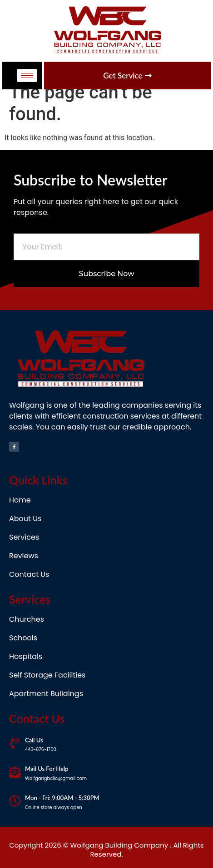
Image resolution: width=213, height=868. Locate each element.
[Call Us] (15, 743)
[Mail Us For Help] (15, 772)
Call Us (34, 740)
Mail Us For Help (47, 769)
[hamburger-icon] (27, 76)
